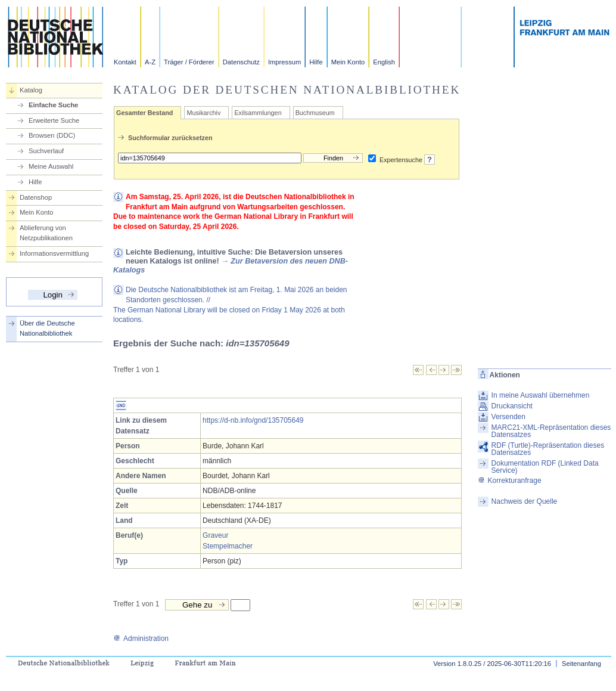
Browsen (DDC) (52, 135)
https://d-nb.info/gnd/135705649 (253, 420)
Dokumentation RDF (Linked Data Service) (545, 467)
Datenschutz (241, 62)
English (384, 62)
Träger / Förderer (189, 62)
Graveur (215, 535)
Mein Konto (348, 62)
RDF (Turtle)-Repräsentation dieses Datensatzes (548, 449)
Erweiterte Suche (54, 120)
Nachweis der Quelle (525, 501)
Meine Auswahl (51, 166)
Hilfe (316, 62)
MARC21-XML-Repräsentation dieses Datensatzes (551, 431)
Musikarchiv (203, 113)
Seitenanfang (581, 664)
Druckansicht (512, 406)
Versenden (508, 417)
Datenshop (36, 197)
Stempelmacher (228, 546)
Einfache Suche (53, 105)
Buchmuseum (315, 113)
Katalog (31, 90)
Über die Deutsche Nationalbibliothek (47, 328)
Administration (141, 639)
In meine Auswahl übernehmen (541, 395)
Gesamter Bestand (144, 113)
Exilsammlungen (258, 113)
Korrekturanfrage (510, 481)
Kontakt (125, 62)
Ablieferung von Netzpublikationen (46, 233)
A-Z (150, 62)
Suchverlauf (46, 151)
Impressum (284, 62)
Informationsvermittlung (54, 253)
